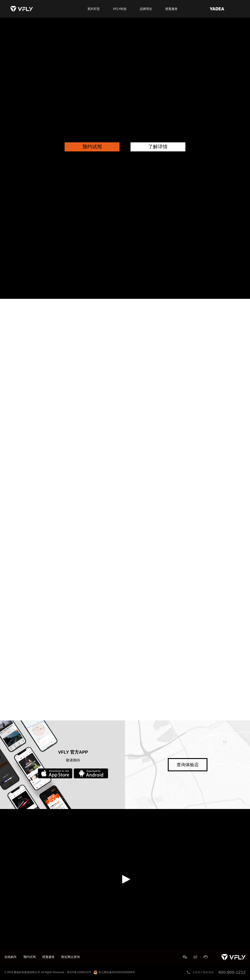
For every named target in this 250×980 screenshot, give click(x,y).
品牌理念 (146, 9)
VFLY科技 (120, 9)
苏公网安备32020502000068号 (114, 972)
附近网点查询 (71, 957)
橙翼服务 (172, 9)
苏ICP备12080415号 (79, 972)
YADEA (217, 9)
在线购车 (11, 957)
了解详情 (158, 147)
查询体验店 (188, 765)
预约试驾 (92, 147)
